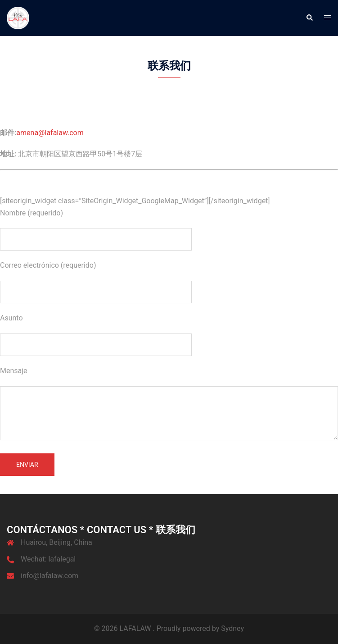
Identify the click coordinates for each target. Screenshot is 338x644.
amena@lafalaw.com (50, 133)
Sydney (232, 628)
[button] (309, 18)
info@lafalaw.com (50, 576)
